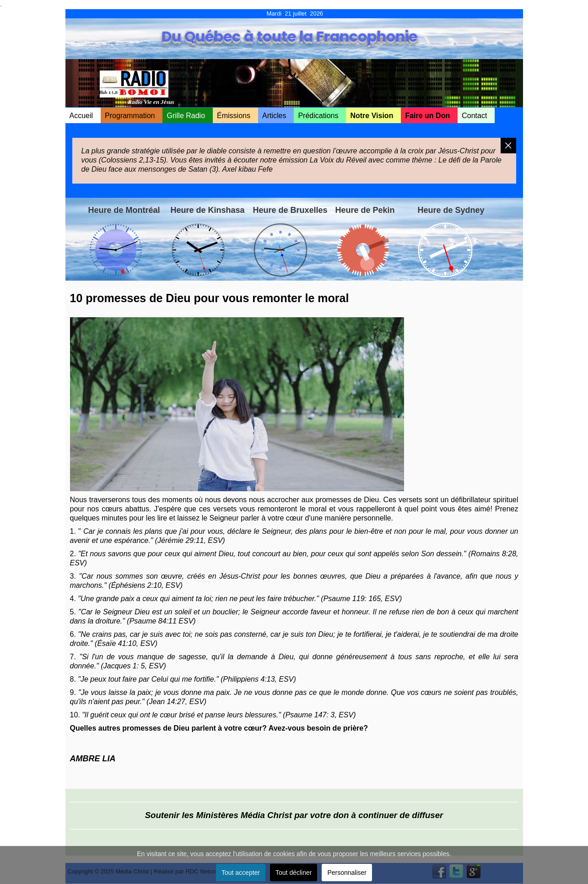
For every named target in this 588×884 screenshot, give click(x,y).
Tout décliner (294, 873)
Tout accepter (241, 873)
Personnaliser (347, 873)
